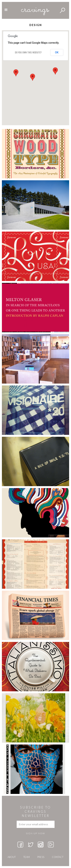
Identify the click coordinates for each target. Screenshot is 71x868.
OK (57, 52)
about (12, 857)
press (41, 857)
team (27, 857)
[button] (16, 73)
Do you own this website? (28, 52)
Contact (58, 857)
